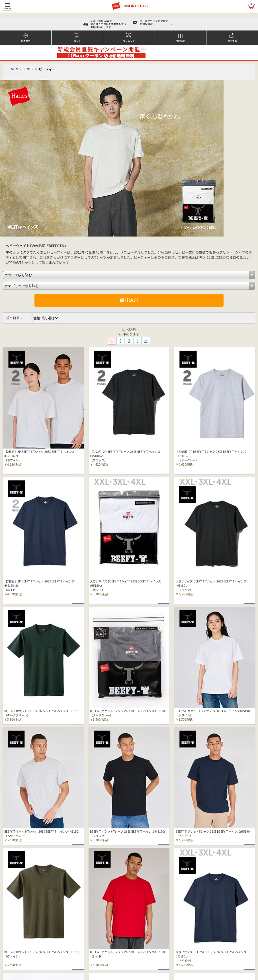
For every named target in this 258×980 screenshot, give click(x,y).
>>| (146, 340)
